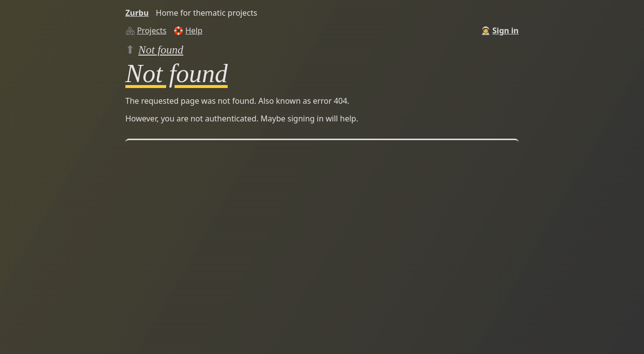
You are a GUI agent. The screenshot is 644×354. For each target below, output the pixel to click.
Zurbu (137, 13)
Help (194, 30)
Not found (161, 50)
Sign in (506, 30)
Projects (152, 30)
